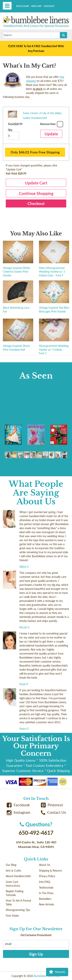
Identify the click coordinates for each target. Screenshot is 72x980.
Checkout (49, 6)
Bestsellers (45, 899)
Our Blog (11, 865)
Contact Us (54, 812)
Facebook (18, 805)
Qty (14, 134)
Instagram (18, 812)
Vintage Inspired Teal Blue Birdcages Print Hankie (54, 310)
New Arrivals (46, 904)
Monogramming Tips (18, 910)
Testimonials (46, 888)
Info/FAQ (45, 882)
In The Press (46, 893)
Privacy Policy (47, 876)
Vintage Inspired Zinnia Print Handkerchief (16, 348)
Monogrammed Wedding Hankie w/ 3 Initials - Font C (54, 350)
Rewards (57, 972)
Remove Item (51, 125)
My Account (23, 6)
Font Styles (12, 916)
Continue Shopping (36, 193)
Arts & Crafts (13, 871)
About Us (45, 865)
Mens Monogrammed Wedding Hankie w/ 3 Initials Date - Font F (52, 272)
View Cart (36, 6)
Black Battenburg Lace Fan (16, 310)
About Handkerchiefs (18, 876)
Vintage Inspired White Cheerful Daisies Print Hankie (16, 272)
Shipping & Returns (50, 871)
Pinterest (52, 805)
